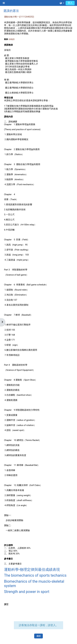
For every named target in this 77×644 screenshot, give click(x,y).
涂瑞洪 (12, 39)
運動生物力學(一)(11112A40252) (19, 17)
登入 (70, 3)
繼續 (39, 636)
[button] (62, 3)
